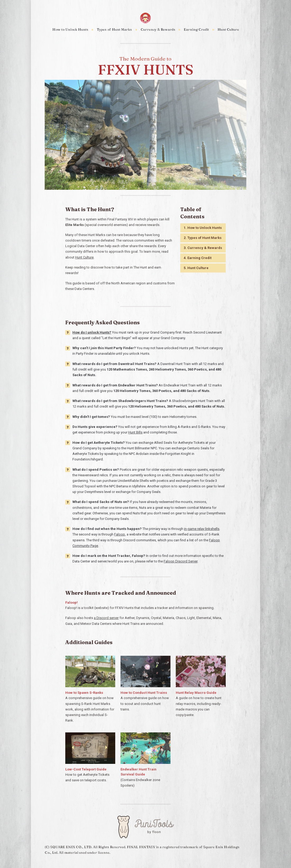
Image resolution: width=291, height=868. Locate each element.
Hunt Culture (228, 29)
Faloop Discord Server (181, 561)
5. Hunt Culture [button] (196, 268)
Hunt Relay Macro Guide (196, 693)
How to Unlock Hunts (70, 29)
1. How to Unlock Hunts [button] (203, 228)
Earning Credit (196, 29)
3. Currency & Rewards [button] (203, 248)
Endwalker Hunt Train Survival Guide (138, 772)
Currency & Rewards (158, 29)
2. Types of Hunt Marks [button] (203, 238)
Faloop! (71, 602)
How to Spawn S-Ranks (84, 693)
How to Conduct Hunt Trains (144, 693)
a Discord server (106, 618)
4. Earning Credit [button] (198, 258)
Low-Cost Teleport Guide (86, 769)
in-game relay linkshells (202, 529)
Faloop (120, 534)
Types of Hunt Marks (114, 29)
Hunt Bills (135, 432)
